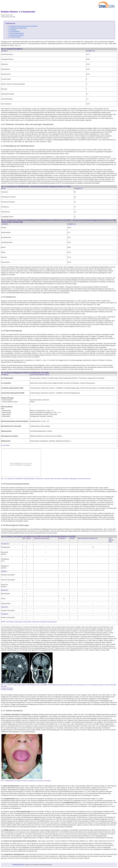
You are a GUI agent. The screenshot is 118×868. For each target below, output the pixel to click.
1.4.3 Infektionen (12, 30)
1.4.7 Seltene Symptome (15, 37)
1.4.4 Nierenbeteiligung (14, 31)
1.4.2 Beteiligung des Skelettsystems (18, 28)
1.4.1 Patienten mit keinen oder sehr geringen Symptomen (23, 26)
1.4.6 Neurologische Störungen (16, 35)
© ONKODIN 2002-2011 (18, 865)
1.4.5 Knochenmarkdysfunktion (16, 33)
